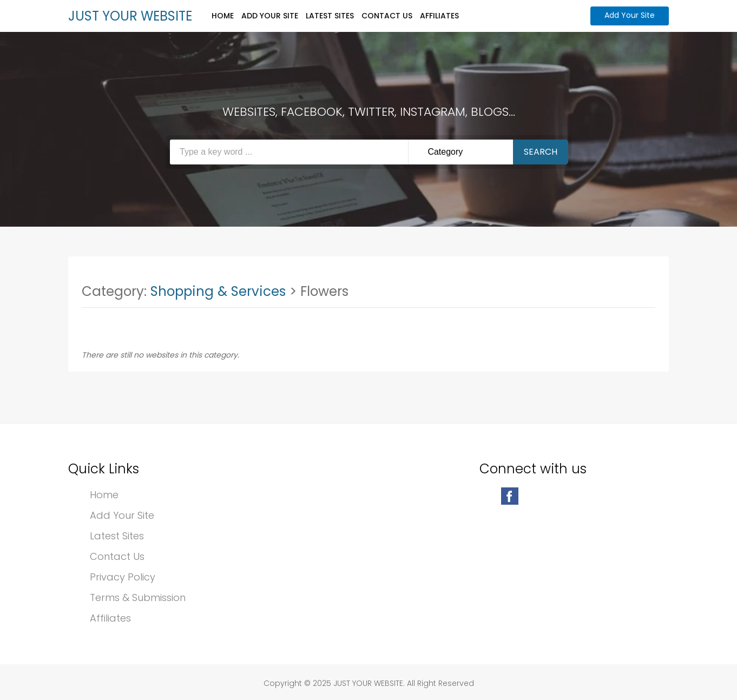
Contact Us (387, 16)
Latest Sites (330, 16)
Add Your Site (270, 16)
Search (541, 152)
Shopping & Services (218, 291)
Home (223, 16)
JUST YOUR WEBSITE (130, 16)
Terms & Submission (138, 597)
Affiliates (439, 16)
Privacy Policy (123, 577)
